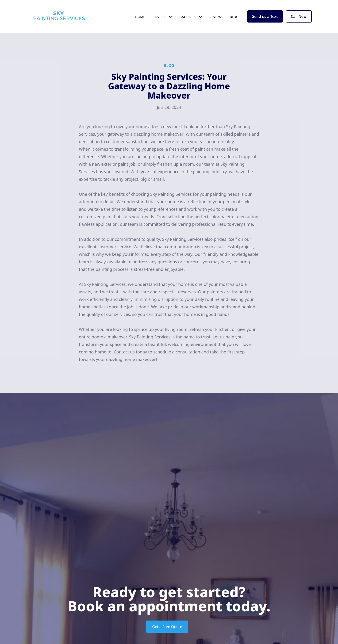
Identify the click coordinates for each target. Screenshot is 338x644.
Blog (234, 21)
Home (140, 21)
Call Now (299, 21)
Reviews (216, 21)
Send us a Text (265, 21)
